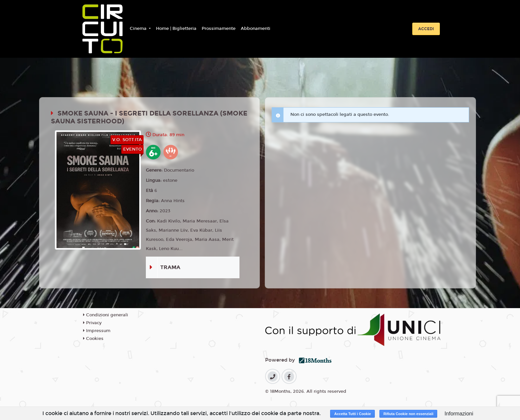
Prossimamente (219, 29)
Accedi (426, 29)
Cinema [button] (139, 29)
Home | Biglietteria (176, 29)
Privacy (92, 323)
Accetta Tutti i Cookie (352, 414)
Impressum (97, 331)
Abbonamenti (256, 29)
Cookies (93, 339)
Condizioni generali (106, 315)
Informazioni (459, 414)
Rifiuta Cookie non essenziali (408, 414)
